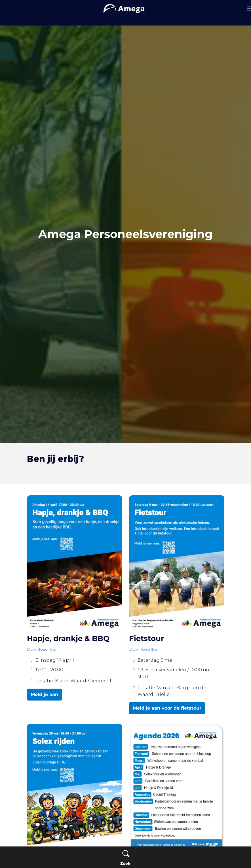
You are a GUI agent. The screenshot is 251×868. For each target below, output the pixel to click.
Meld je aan (44, 695)
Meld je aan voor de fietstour (167, 708)
